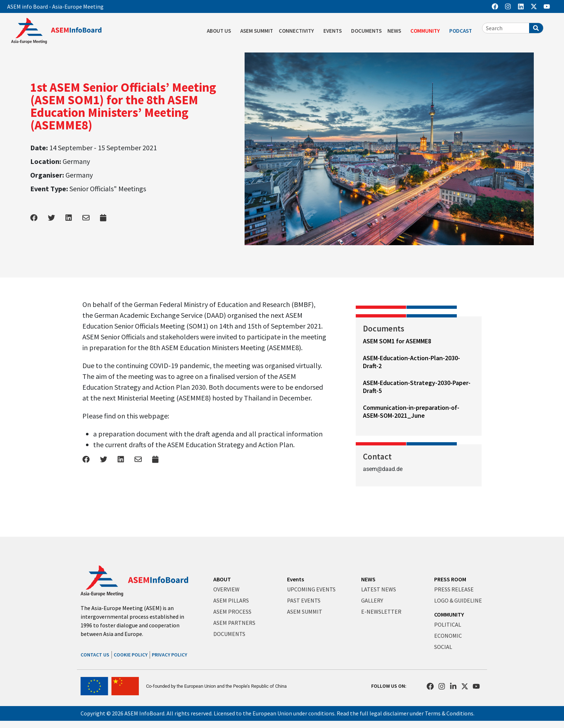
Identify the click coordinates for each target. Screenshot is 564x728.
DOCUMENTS (366, 31)
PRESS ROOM (450, 579)
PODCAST (462, 31)
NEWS (396, 31)
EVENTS (334, 31)
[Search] (536, 28)
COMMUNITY (427, 31)
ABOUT (222, 579)
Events (295, 579)
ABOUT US (221, 31)
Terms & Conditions (449, 713)
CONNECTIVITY (298, 31)
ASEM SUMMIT (257, 31)
